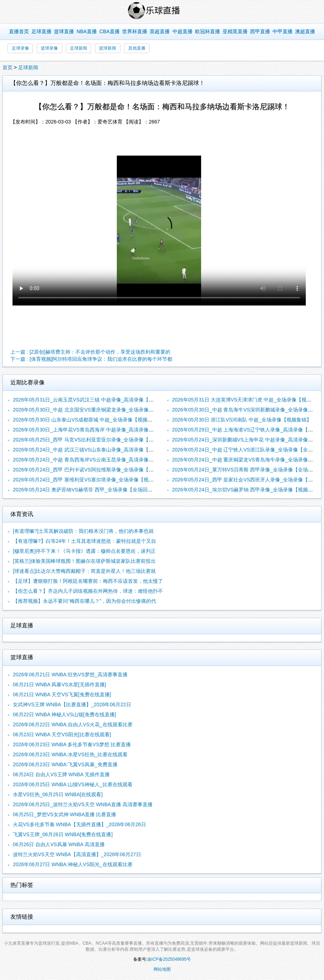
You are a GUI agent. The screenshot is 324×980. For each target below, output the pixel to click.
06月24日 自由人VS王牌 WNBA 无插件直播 (61, 774)
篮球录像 (49, 48)
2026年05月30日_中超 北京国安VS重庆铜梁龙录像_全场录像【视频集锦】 (96, 410)
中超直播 (183, 31)
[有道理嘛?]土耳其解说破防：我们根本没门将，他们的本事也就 (83, 531)
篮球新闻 (108, 48)
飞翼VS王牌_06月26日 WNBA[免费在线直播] (63, 834)
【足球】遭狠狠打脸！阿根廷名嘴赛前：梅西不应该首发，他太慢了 (88, 581)
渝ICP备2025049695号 (169, 959)
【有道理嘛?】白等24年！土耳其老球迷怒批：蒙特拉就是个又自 (84, 541)
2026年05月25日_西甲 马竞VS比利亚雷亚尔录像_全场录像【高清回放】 (93, 440)
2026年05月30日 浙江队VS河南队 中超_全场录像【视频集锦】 (242, 420)
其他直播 (137, 48)
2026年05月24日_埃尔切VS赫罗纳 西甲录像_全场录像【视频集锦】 (248, 490)
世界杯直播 (135, 31)
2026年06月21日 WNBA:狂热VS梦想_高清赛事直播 (70, 675)
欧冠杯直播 (208, 31)
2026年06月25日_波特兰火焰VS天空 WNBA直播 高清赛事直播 (83, 804)
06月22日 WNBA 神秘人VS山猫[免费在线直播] (64, 714)
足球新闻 (79, 48)
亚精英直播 (235, 31)
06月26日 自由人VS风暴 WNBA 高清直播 (59, 844)
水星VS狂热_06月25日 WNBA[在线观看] (58, 794)
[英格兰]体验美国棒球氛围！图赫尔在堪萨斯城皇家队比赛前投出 (84, 561)
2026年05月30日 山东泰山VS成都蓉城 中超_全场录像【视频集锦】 (88, 420)
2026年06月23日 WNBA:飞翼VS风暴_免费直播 (65, 764)
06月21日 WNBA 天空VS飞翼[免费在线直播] (62, 694)
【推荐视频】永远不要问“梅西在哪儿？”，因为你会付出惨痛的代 (84, 601)
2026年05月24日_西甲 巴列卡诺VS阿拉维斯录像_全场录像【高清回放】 (93, 470)
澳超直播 (305, 31)
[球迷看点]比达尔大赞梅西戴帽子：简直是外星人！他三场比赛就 (84, 571)
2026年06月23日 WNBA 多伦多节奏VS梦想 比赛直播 (72, 744)
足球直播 (41, 31)
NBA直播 (87, 31)
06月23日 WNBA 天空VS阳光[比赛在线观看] (62, 734)
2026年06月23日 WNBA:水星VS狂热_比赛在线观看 (70, 754)
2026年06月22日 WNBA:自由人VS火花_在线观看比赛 (73, 724)
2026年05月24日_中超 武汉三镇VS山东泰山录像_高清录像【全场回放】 (93, 450)
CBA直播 (109, 31)
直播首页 (19, 31)
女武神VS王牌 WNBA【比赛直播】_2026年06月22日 (72, 704)
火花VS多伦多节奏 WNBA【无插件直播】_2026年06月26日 (79, 824)
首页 (8, 67)
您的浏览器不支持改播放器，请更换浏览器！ (159, 231)
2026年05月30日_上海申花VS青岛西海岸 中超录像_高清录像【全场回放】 (96, 430)
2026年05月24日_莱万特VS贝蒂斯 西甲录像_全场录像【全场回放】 (248, 470)
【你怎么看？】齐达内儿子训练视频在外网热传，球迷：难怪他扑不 (88, 591)
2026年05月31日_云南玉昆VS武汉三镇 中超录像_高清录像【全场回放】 (93, 400)
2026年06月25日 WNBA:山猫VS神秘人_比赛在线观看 (73, 784)
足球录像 (20, 48)
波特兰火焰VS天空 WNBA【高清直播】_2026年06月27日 (77, 854)
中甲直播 (283, 31)
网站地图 (162, 969)
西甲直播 (260, 31)
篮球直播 (64, 31)
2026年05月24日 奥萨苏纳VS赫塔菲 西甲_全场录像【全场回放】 (85, 490)
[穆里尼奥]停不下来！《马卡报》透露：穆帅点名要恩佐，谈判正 (84, 551)
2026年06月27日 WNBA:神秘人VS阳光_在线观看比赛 (73, 864)
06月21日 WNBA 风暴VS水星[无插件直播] (59, 685)
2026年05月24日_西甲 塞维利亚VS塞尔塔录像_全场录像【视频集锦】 (91, 480)
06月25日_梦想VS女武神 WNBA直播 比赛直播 (64, 814)
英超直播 (160, 31)
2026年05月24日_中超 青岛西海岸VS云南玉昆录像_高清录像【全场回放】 (96, 460)
